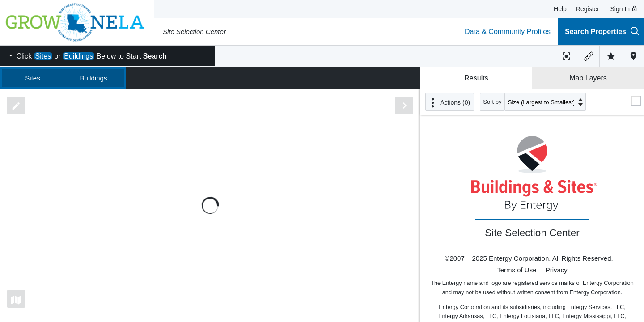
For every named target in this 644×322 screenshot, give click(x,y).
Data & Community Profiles (508, 32)
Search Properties (602, 31)
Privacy (557, 270)
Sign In (624, 9)
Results (476, 78)
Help (560, 9)
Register (588, 9)
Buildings (94, 78)
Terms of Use (517, 270)
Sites (32, 78)
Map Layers (588, 78)
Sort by (492, 102)
